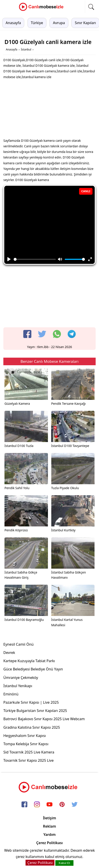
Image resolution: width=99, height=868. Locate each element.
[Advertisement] (49, 110)
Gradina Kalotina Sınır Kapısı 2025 (32, 727)
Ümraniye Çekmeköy (21, 678)
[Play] (9, 259)
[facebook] (27, 334)
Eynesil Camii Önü (18, 644)
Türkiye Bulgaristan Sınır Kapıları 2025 (35, 711)
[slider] (35, 259)
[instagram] (37, 805)
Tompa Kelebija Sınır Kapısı (26, 744)
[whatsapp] (57, 334)
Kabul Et (64, 863)
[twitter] (42, 334)
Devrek (9, 653)
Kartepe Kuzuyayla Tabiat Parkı (29, 661)
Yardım (50, 835)
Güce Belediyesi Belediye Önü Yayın (33, 669)
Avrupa (59, 23)
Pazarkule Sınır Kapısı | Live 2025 (31, 702)
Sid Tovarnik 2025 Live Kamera (29, 752)
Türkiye (37, 23)
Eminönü (11, 694)
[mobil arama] (91, 7)
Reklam (49, 826)
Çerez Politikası (49, 843)
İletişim (50, 818)
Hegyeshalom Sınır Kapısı (25, 736)
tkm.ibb (43, 347)
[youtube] (49, 805)
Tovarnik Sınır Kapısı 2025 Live (29, 760)
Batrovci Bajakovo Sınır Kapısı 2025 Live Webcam (44, 719)
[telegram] (72, 334)
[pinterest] (62, 805)
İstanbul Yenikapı (18, 686)
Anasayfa (13, 23)
